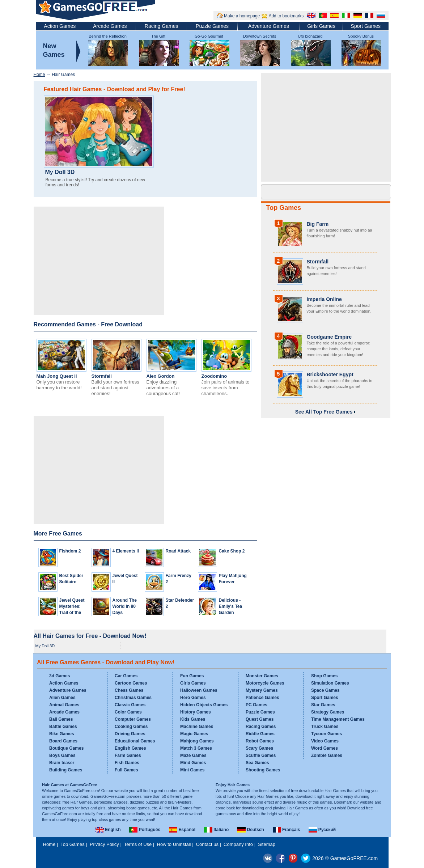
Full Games (126, 770)
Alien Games (62, 698)
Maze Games (193, 755)
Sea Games (257, 763)
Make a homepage (242, 16)
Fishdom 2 (70, 551)
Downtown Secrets (260, 36)
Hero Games (193, 698)
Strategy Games (328, 712)
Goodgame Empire (329, 337)
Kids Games (193, 719)
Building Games (66, 770)
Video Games (325, 741)
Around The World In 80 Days (125, 606)
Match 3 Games (196, 748)
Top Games (284, 208)
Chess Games (129, 690)
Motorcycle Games (265, 683)
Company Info (238, 844)
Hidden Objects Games (204, 705)
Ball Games (61, 719)
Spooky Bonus (361, 36)
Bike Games (62, 734)
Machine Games (197, 727)
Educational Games (135, 741)
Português (145, 830)
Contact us (207, 844)
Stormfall (102, 376)
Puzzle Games (212, 26)
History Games (196, 712)
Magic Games (194, 734)
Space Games (325, 690)
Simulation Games (330, 683)
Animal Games (64, 705)
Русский (322, 830)
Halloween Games (199, 690)
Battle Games (63, 727)
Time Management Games (338, 719)
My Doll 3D (60, 172)
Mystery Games (262, 690)
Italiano (216, 830)
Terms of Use (138, 844)
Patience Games (262, 698)
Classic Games (130, 705)
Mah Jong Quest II (57, 376)
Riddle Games (260, 734)
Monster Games (262, 676)
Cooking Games (131, 727)
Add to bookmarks (286, 16)
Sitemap (267, 844)
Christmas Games (133, 698)
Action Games (60, 26)
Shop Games (324, 676)
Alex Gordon (161, 376)
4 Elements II (126, 551)
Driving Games (130, 734)
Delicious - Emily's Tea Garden (231, 606)
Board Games (63, 741)
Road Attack (178, 551)
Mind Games (193, 763)
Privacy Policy (104, 844)
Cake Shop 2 (232, 551)
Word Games (325, 748)
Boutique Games (66, 748)
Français (287, 830)
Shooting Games (263, 770)
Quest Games (260, 719)
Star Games (323, 705)
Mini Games (192, 770)
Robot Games (260, 741)
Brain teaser (62, 763)
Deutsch (251, 830)
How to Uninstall (174, 844)
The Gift (158, 36)
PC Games (256, 705)
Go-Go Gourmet (209, 36)
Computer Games (133, 719)
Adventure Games (269, 26)
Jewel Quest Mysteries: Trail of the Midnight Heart (72, 613)
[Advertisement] (99, 261)
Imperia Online (324, 299)
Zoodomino (214, 376)
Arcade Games (110, 26)
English (108, 830)
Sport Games (366, 26)
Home (39, 75)
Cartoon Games (131, 683)
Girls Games (321, 26)
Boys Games (62, 755)
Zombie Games (327, 755)
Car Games (126, 676)
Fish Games (127, 763)
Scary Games (259, 748)
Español (182, 830)
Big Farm (318, 224)
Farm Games (128, 755)
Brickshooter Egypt (330, 374)
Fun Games (192, 676)
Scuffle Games (261, 755)
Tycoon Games (327, 734)
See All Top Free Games (326, 412)
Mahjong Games (197, 741)
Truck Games (325, 727)
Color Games (128, 712)
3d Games (60, 676)
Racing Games (162, 26)
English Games (130, 748)
